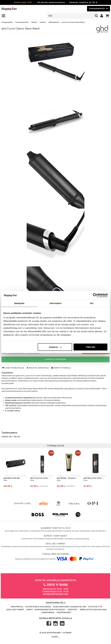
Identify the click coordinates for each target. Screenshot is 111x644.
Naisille (34, 22)
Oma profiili (17, 607)
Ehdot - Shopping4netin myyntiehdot (46, 610)
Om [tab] (92, 303)
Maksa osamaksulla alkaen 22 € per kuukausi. (21, 353)
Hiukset (43, 22)
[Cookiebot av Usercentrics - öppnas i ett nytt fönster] (95, 295)
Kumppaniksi (48, 613)
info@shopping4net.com (55, 594)
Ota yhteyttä (95, 607)
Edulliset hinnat (15, 610)
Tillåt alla (90, 347)
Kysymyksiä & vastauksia (38, 607)
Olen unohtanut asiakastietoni (70, 607)
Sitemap (67, 633)
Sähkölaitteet (54, 22)
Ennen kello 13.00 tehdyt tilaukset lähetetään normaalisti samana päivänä (55, 537)
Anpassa (55, 347)
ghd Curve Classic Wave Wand (73, 22)
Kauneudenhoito (22, 22)
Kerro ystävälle (61, 368)
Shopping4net (7, 22)
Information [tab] (55, 303)
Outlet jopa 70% (23, 3)
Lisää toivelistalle (13, 368)
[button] (107, 16)
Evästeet (73, 610)
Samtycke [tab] (19, 303)
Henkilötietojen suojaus (93, 610)
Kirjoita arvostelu (38, 368)
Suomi (56, 637)
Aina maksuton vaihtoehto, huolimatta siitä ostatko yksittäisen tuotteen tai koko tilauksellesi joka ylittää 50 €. (55, 530)
